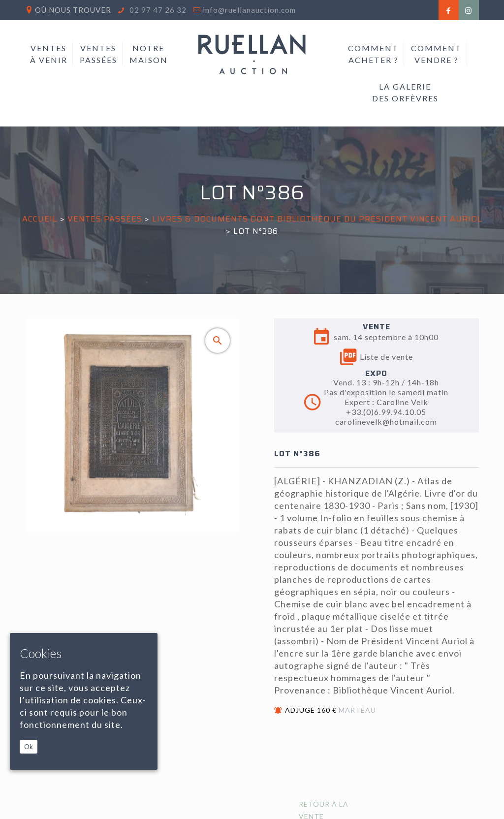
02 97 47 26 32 (157, 10)
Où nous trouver (73, 10)
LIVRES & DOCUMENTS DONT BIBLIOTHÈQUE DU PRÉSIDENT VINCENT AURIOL (317, 219)
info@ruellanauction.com (249, 10)
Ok (29, 747)
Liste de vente (377, 357)
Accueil (40, 219)
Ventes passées (105, 219)
